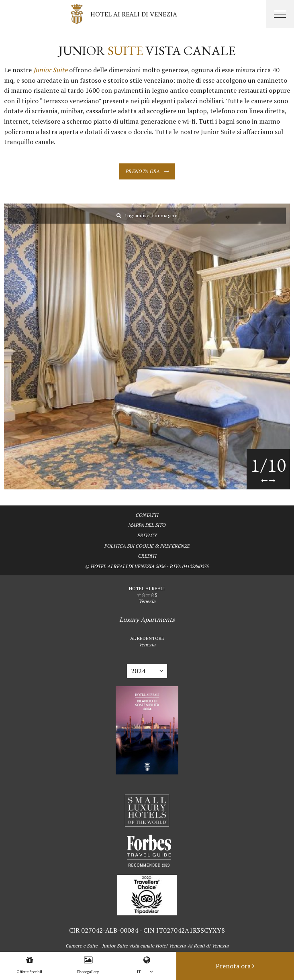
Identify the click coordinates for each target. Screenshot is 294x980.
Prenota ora (143, 171)
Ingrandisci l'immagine (147, 215)
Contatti (147, 515)
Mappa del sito (147, 525)
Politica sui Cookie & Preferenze (147, 546)
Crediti (147, 556)
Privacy (147, 535)
